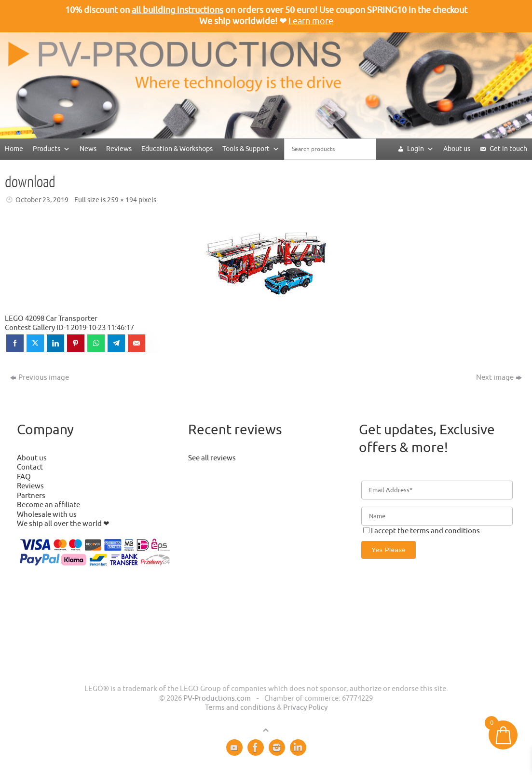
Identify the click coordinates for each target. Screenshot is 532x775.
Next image (499, 378)
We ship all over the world (59, 524)
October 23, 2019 (42, 200)
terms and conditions (445, 531)
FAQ (24, 477)
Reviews (119, 149)
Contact (30, 467)
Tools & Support (251, 149)
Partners (31, 496)
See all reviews (212, 458)
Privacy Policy (305, 708)
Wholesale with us (47, 515)
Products (51, 149)
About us (457, 149)
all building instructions (177, 10)
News (88, 149)
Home (14, 149)
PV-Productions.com (217, 699)
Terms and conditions (240, 708)
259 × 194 (122, 200)
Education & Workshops (177, 149)
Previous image (40, 378)
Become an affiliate (48, 505)
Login (420, 149)
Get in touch (508, 149)
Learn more (311, 21)
